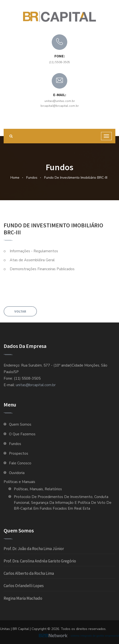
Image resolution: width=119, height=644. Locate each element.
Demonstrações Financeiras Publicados (42, 269)
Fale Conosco (20, 463)
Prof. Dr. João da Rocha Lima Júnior (34, 549)
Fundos (32, 178)
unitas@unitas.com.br (60, 101)
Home (15, 178)
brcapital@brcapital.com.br (60, 106)
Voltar (20, 311)
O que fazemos (22, 434)
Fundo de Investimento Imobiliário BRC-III (76, 178)
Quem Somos (21, 424)
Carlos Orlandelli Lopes (24, 586)
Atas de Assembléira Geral (32, 260)
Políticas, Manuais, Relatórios (38, 489)
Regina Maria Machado (23, 598)
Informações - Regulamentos (34, 251)
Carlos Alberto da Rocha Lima (29, 573)
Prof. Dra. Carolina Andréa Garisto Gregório (40, 561)
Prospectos (19, 453)
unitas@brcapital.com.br (36, 385)
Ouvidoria (17, 473)
